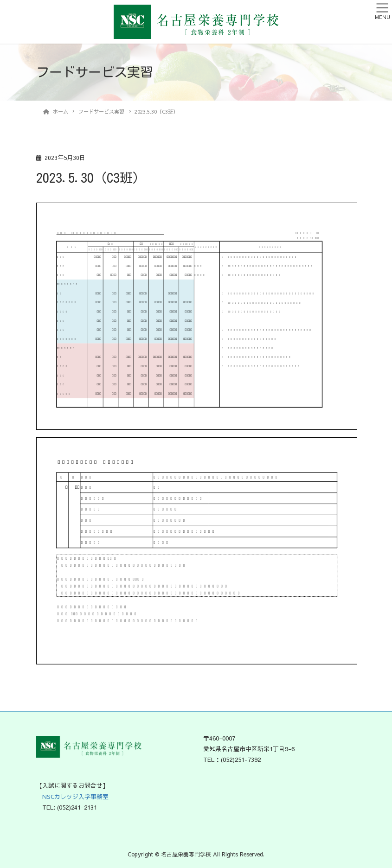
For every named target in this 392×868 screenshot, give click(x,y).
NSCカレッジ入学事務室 (72, 797)
